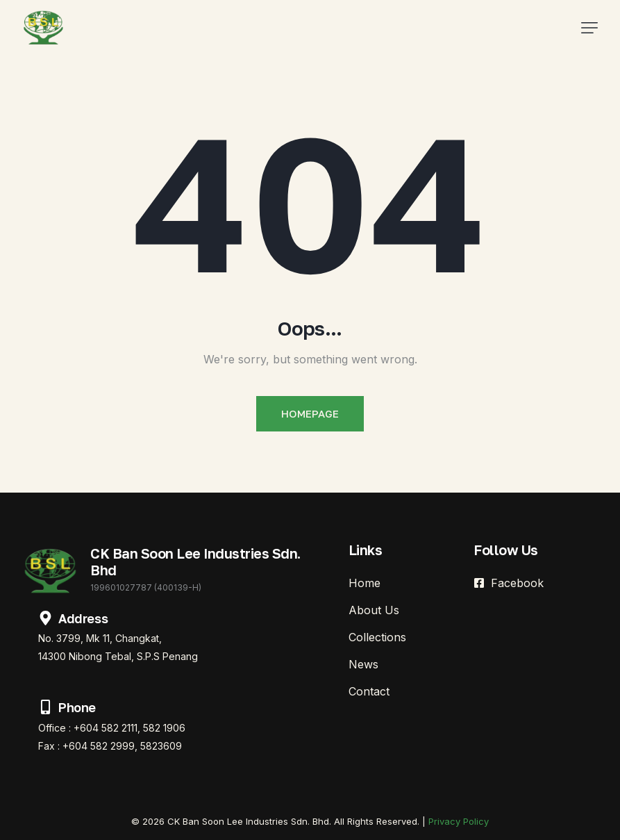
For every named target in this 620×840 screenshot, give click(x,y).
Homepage (310, 413)
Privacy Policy (459, 821)
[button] (589, 28)
